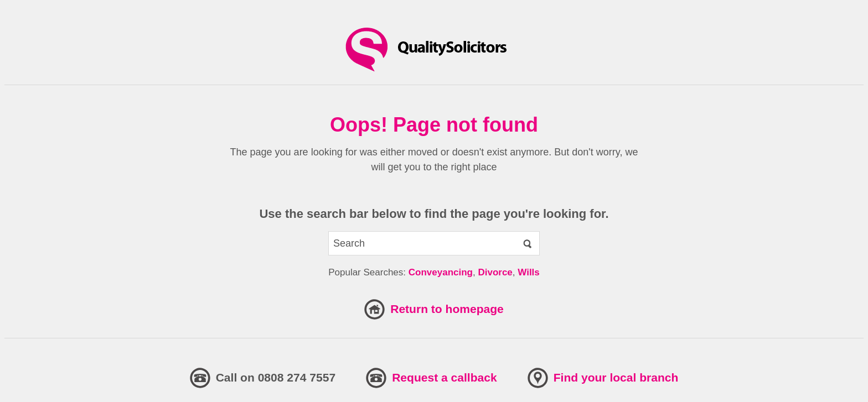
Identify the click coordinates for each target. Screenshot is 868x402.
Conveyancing (441, 272)
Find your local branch (616, 377)
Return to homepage (447, 309)
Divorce (495, 272)
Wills (529, 272)
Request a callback (445, 377)
